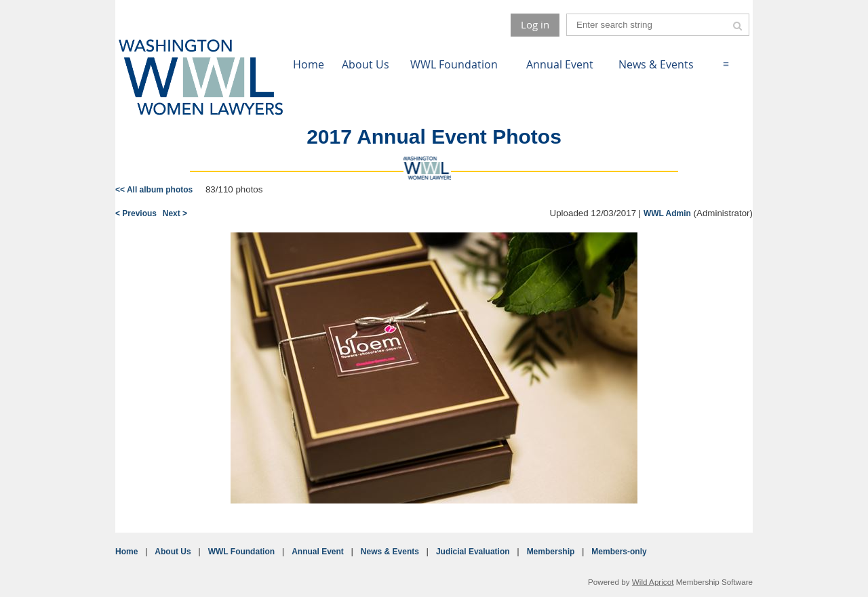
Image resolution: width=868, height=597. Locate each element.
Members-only (619, 552)
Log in (535, 24)
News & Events (390, 552)
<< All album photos (154, 190)
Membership (551, 552)
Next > (175, 213)
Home (126, 552)
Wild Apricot (653, 582)
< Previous (136, 213)
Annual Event (318, 552)
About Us (173, 552)
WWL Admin (667, 213)
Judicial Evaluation (473, 552)
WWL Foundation (241, 552)
